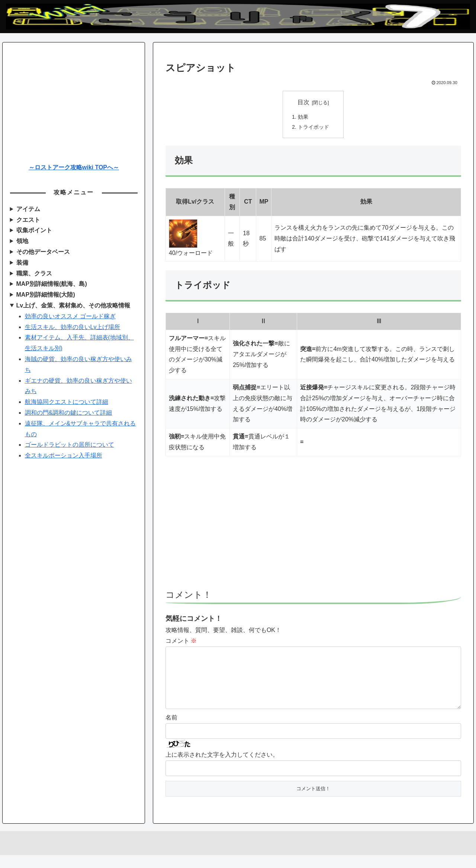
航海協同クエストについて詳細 (67, 402)
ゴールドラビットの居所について (70, 445)
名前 (171, 730)
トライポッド (313, 128)
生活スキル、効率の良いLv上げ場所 (73, 327)
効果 (303, 117)
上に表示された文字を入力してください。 (222, 768)
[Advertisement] (313, 527)
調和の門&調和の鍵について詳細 (69, 413)
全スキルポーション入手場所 (64, 455)
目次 (303, 102)
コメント (181, 642)
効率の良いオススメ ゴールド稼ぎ (70, 316)
